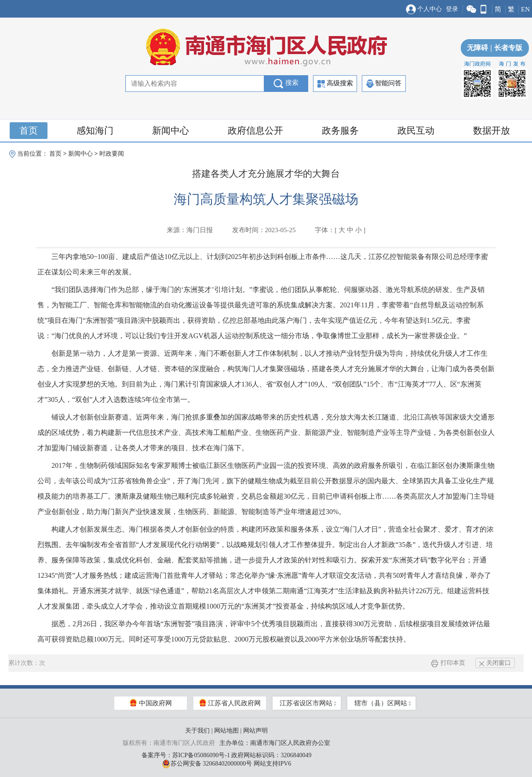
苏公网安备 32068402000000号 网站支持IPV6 (227, 764)
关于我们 (197, 731)
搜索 (286, 84)
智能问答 (384, 84)
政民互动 (416, 131)
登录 (452, 9)
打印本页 (448, 663)
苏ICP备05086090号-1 (201, 755)
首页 (29, 131)
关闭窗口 (495, 663)
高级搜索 (335, 84)
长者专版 (505, 48)
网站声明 (255, 731)
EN (525, 9)
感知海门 (95, 131)
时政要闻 (112, 154)
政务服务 (340, 131)
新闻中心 (171, 131)
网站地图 (226, 731)
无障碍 (477, 48)
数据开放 (492, 131)
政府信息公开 (255, 131)
